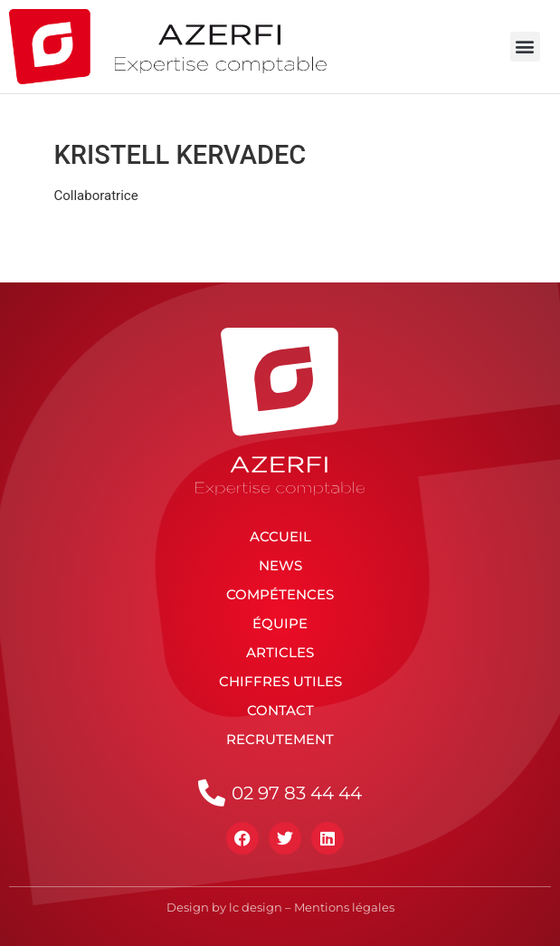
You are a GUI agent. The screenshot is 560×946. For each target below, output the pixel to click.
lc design (256, 907)
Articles (280, 652)
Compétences (280, 594)
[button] (525, 47)
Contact (280, 710)
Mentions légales (344, 907)
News (280, 565)
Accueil (280, 536)
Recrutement (280, 739)
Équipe (280, 623)
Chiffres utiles (280, 681)
